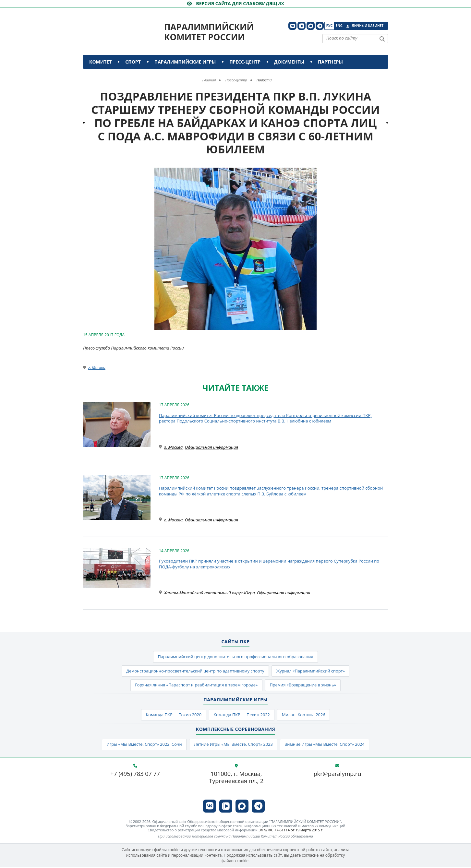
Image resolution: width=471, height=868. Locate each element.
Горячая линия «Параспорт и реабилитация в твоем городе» (195, 686)
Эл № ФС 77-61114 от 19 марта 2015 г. (291, 831)
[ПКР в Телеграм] (320, 26)
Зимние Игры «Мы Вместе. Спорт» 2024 (326, 746)
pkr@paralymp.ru (338, 775)
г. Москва (97, 368)
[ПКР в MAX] (311, 26)
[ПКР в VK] (292, 26)
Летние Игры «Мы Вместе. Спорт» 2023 (233, 746)
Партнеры (330, 62)
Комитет (100, 62)
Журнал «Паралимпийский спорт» (312, 672)
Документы (289, 62)
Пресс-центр (245, 62)
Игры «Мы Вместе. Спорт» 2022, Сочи (143, 746)
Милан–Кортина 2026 (305, 716)
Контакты (103, 76)
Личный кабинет (368, 26)
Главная (209, 80)
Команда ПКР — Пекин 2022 (242, 716)
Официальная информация (211, 447)
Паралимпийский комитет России (209, 32)
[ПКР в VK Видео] (302, 26)
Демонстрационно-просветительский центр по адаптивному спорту (194, 672)
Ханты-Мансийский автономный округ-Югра (210, 593)
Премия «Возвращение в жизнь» (304, 686)
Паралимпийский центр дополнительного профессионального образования (235, 657)
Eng (339, 26)
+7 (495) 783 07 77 (135, 775)
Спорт (133, 62)
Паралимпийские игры (185, 62)
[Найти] (382, 39)
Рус (329, 26)
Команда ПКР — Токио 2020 (172, 716)
